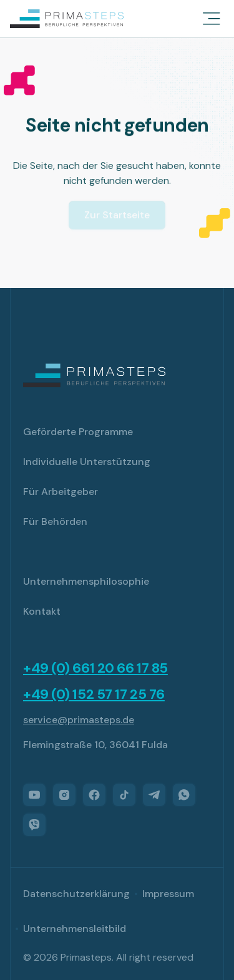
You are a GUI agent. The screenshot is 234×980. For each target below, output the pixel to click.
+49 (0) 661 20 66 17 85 (95, 668)
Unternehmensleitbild (75, 929)
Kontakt (42, 611)
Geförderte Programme (78, 432)
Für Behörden (55, 521)
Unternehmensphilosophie (86, 581)
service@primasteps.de (79, 720)
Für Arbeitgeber (61, 492)
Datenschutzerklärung (76, 894)
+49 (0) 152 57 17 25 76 (94, 694)
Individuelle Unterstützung (87, 462)
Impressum (168, 894)
